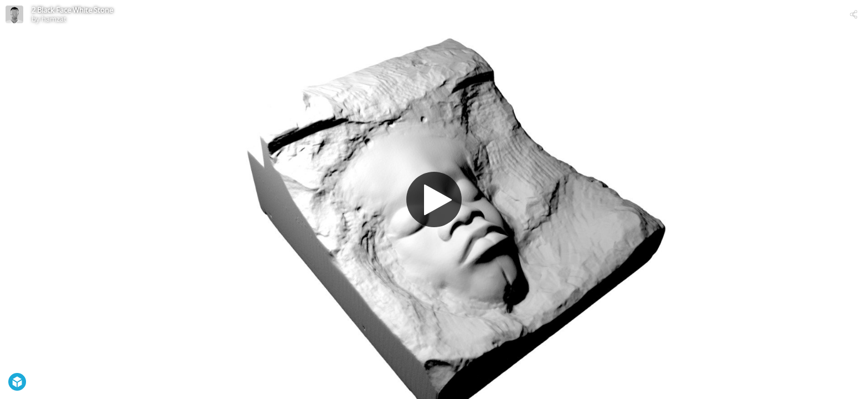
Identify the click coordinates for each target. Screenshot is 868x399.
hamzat (54, 19)
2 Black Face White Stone (72, 10)
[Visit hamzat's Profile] (14, 14)
